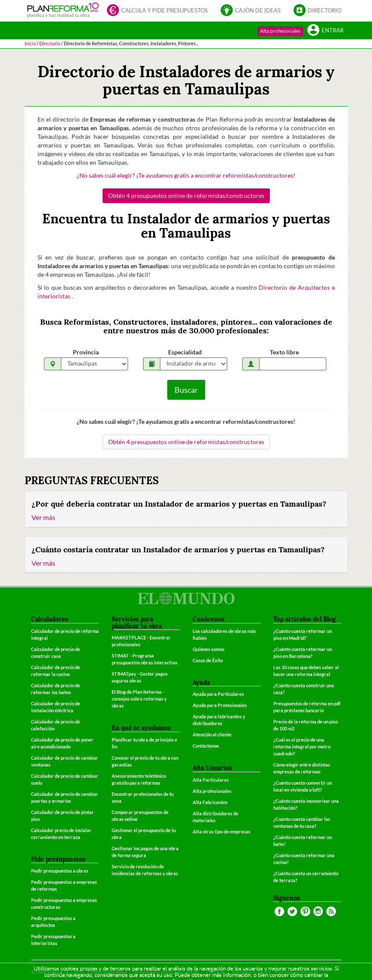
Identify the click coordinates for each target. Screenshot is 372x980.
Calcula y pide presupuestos (157, 11)
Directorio (317, 11)
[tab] (186, 509)
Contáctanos (206, 746)
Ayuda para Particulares (218, 694)
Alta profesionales (280, 31)
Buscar (186, 390)
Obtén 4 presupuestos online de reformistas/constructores (186, 196)
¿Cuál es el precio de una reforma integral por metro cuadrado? (302, 747)
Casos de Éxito (208, 660)
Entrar (325, 31)
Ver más (43, 517)
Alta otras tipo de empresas (222, 831)
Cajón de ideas (251, 11)
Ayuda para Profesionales (220, 705)
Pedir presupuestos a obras (60, 871)
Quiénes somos (209, 649)
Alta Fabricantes (210, 802)
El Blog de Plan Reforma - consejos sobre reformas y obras (139, 699)
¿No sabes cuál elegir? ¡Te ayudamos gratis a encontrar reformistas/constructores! (186, 175)
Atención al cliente (212, 734)
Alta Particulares (211, 780)
